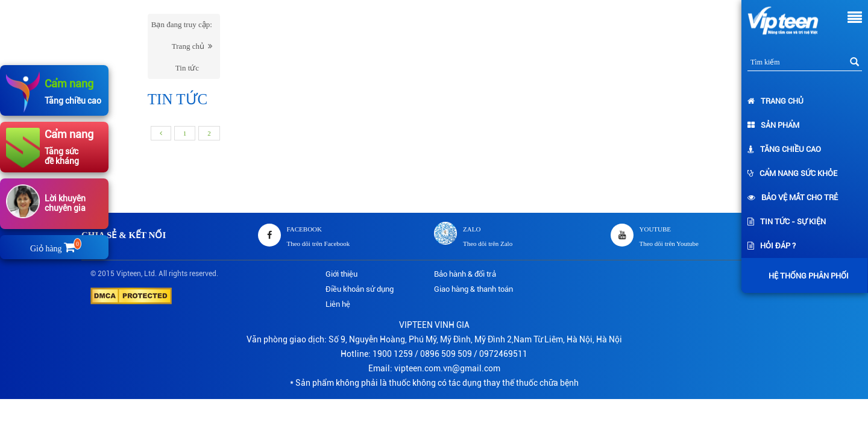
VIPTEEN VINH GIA (434, 325)
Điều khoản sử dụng (360, 289)
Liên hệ (338, 304)
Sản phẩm (773, 125)
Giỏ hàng (55, 249)
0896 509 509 (446, 354)
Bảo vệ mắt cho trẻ (793, 197)
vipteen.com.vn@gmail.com (447, 368)
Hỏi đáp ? (772, 246)
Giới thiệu (341, 274)
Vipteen (129, 274)
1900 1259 (393, 354)
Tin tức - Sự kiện (787, 222)
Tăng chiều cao (784, 149)
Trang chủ (775, 101)
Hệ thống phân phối (806, 276)
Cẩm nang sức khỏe (792, 173)
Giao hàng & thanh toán (473, 289)
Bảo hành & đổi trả (465, 274)
